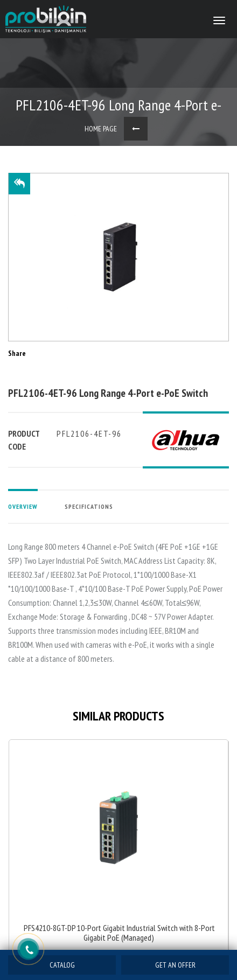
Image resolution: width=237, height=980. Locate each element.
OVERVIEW (23, 506)
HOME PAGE (101, 129)
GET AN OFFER (175, 965)
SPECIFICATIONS (89, 506)
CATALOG (62, 965)
